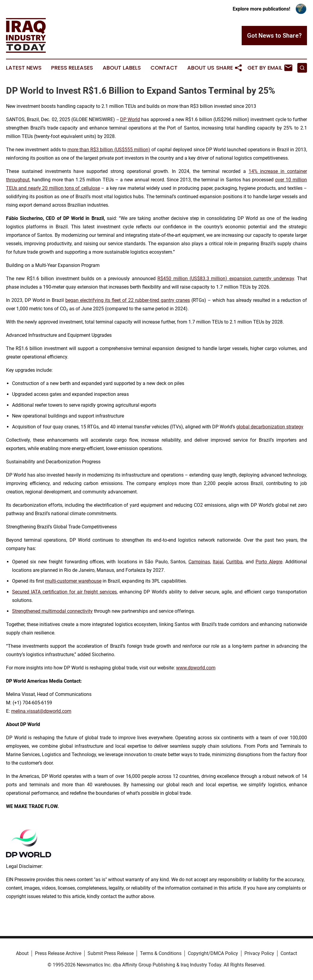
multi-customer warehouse (73, 581)
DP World (130, 119)
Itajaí (218, 562)
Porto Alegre (269, 562)
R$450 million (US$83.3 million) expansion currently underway (226, 279)
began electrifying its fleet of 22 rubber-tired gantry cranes (128, 300)
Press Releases (72, 68)
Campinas (199, 562)
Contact (164, 68)
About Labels (122, 68)
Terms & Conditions (161, 953)
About (22, 953)
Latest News (24, 68)
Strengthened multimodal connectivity (52, 611)
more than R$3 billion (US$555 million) (109, 150)
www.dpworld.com (196, 668)
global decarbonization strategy (270, 427)
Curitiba (234, 562)
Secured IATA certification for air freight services (64, 592)
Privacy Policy (259, 953)
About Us (201, 68)
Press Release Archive (58, 953)
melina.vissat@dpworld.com (41, 711)
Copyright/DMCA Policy (213, 953)
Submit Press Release (111, 953)
